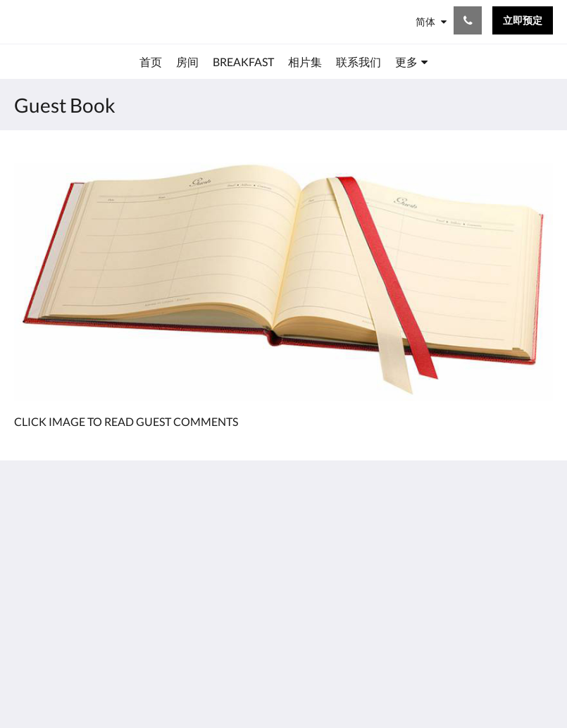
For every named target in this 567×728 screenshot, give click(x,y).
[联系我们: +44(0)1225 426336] (468, 20)
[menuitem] (151, 62)
